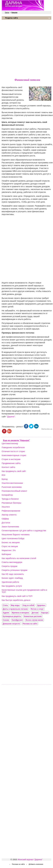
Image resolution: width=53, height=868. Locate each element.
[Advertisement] (26, 48)
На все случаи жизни (34, 620)
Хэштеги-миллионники (12, 483)
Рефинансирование (11, 511)
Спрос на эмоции (10, 546)
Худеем (6, 613)
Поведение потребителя (13, 447)
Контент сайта (8, 467)
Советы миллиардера (12, 562)
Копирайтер (7, 495)
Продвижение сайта (11, 463)
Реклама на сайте (30, 624)
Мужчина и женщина (20, 613)
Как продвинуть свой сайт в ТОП (17, 596)
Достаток (6, 523)
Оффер (5, 519)
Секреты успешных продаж (15, 570)
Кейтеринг (7, 554)
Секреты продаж (10, 566)
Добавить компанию (36, 864)
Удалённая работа (10, 582)
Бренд (5, 479)
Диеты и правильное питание (15, 609)
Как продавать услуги (12, 586)
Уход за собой (28, 605)
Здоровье (41, 605)
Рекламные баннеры (11, 503)
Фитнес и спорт (37, 609)
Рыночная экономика (12, 487)
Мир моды (15, 605)
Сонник (6, 620)
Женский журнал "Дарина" (30, 860)
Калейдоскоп (17, 620)
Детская (35, 613)
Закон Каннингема (10, 527)
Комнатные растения (33, 616)
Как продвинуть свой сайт (14, 471)
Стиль (5, 605)
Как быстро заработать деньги (16, 600)
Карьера (45, 613)
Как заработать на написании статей (19, 558)
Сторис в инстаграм (11, 459)
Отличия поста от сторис (13, 451)
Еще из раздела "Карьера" (16, 440)
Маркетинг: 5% (9, 550)
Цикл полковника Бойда (13, 538)
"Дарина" (11, 417)
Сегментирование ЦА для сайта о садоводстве (24, 531)
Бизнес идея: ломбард (12, 578)
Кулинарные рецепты (12, 616)
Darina (7, 13)
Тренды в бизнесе (10, 499)
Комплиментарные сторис (14, 455)
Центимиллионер (10, 443)
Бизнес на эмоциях (11, 542)
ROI (4, 475)
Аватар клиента (9, 515)
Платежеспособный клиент (14, 491)
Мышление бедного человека (16, 535)
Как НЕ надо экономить (13, 574)
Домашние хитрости (11, 624)
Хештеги (6, 507)
